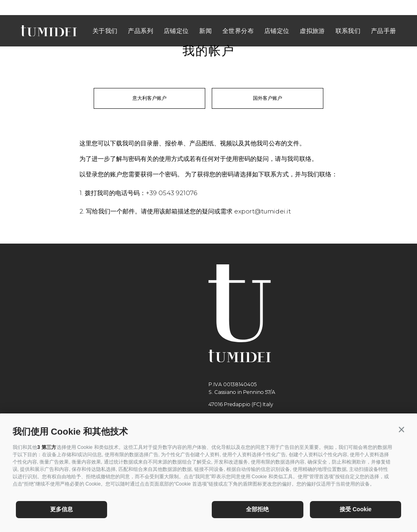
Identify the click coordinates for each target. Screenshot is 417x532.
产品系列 (140, 15)
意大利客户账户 (149, 98)
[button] (401, 430)
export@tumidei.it (262, 211)
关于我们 (105, 15)
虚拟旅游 (312, 15)
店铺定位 (176, 15)
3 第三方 (47, 447)
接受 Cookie (356, 509)
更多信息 (61, 509)
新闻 (205, 15)
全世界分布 (238, 15)
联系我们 (348, 15)
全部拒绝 (257, 509)
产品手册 (384, 15)
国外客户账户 (268, 98)
